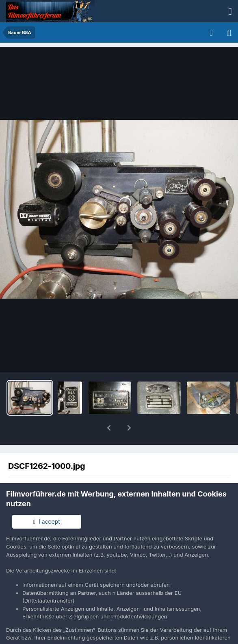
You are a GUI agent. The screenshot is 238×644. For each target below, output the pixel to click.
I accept (47, 521)
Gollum (50, 466)
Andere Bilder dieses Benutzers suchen (168, 474)
